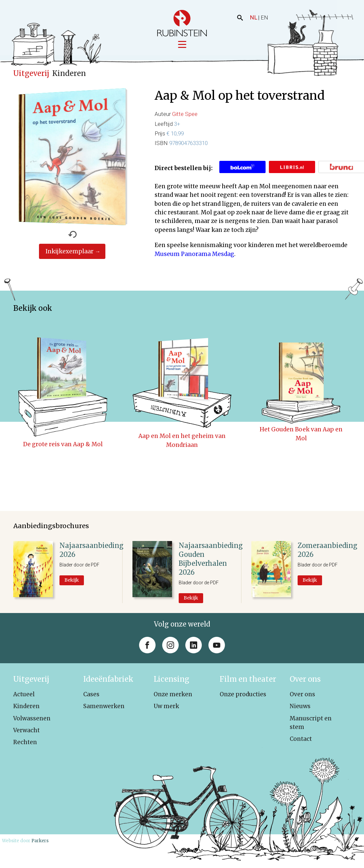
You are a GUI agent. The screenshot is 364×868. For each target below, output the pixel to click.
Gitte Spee (185, 115)
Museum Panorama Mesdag (194, 255)
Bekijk (72, 581)
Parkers (40, 841)
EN (264, 18)
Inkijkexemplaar (70, 252)
